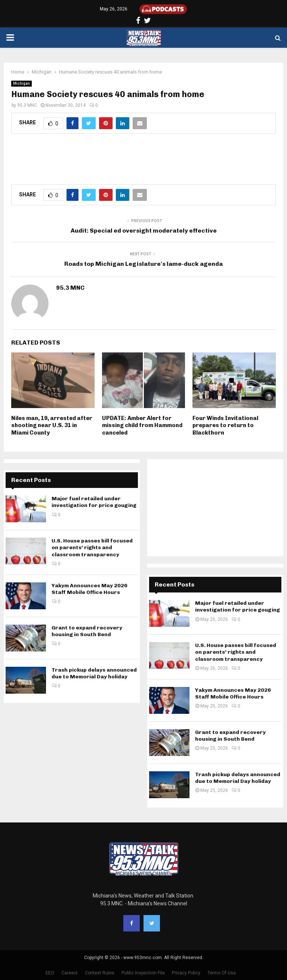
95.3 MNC (27, 105)
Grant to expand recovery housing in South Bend (87, 631)
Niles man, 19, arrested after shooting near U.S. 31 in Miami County (52, 425)
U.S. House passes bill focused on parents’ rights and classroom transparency (92, 547)
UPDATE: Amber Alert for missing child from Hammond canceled (142, 425)
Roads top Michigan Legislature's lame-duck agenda (143, 264)
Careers (70, 973)
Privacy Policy (186, 973)
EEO (50, 973)
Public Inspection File (143, 973)
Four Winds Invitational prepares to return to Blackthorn (225, 425)
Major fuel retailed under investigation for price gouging (94, 502)
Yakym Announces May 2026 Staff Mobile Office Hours (90, 589)
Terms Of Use (222, 973)
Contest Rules (100, 973)
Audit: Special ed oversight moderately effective (144, 231)
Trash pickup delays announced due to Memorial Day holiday (94, 673)
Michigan (21, 83)
